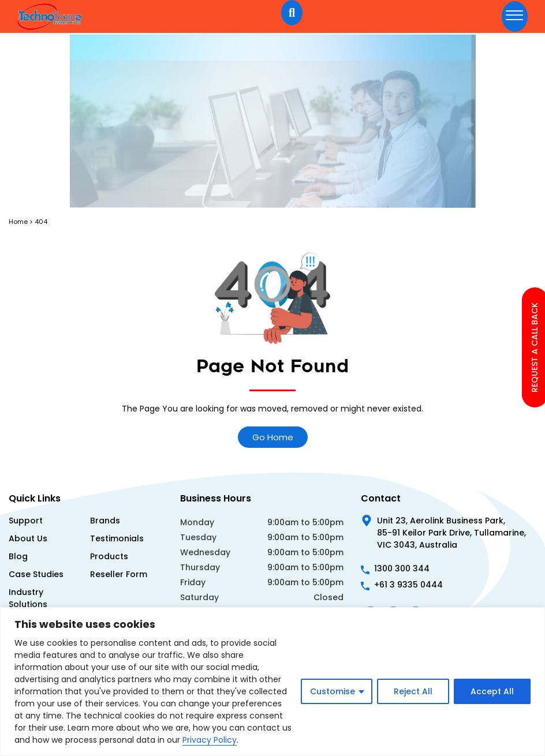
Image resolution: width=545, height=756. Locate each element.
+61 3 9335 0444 (408, 585)
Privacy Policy (210, 740)
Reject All (413, 691)
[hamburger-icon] (515, 16)
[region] (272, 682)
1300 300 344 (402, 568)
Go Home (273, 437)
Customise (333, 691)
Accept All (492, 691)
